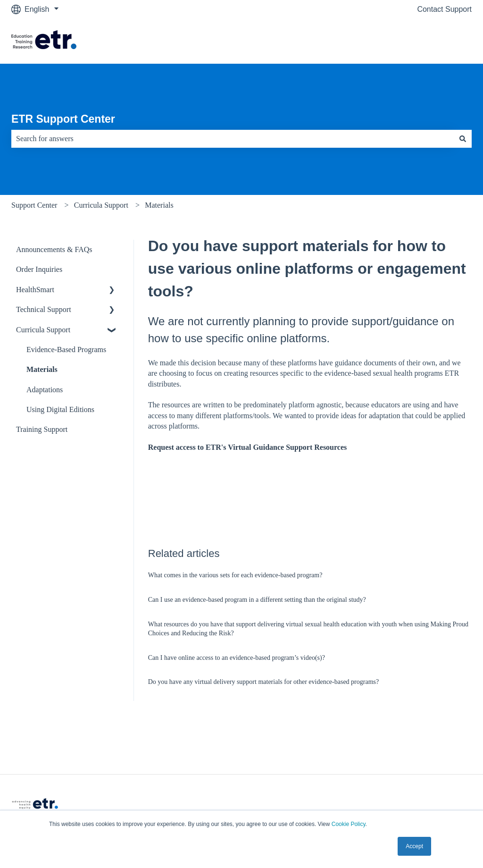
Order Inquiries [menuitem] (39, 269)
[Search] (463, 139)
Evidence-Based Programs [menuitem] (66, 350)
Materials (159, 205)
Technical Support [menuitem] (44, 309)
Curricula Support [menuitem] (43, 330)
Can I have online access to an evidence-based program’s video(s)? (237, 658)
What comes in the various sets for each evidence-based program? (235, 575)
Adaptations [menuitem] (45, 390)
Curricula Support (101, 205)
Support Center (34, 205)
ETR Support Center (63, 119)
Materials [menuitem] (42, 369)
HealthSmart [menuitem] (35, 290)
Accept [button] (414, 846)
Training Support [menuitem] (42, 429)
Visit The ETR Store (429, 41)
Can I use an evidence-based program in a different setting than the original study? (257, 600)
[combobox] (233, 139)
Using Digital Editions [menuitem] (60, 409)
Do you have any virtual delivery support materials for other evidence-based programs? (263, 682)
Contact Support (444, 9)
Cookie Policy (349, 824)
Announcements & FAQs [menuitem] (54, 249)
